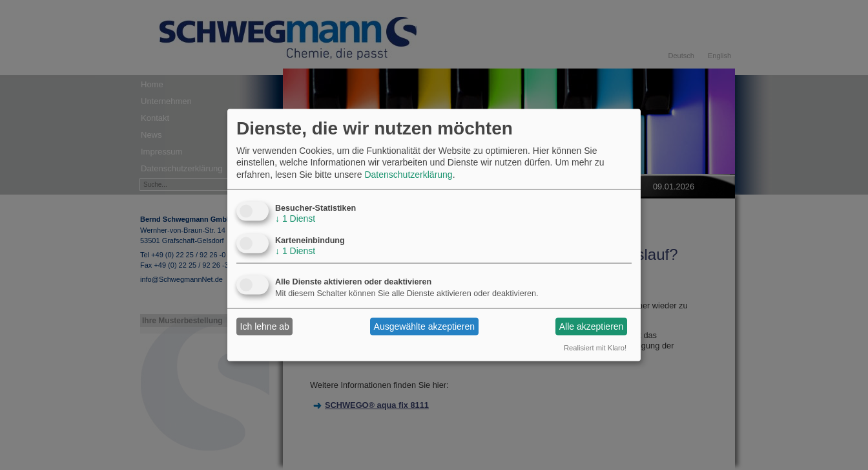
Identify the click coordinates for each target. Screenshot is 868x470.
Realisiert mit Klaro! (595, 347)
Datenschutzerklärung (408, 174)
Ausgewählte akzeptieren (424, 326)
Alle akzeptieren (592, 326)
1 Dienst (295, 218)
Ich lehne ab (265, 326)
